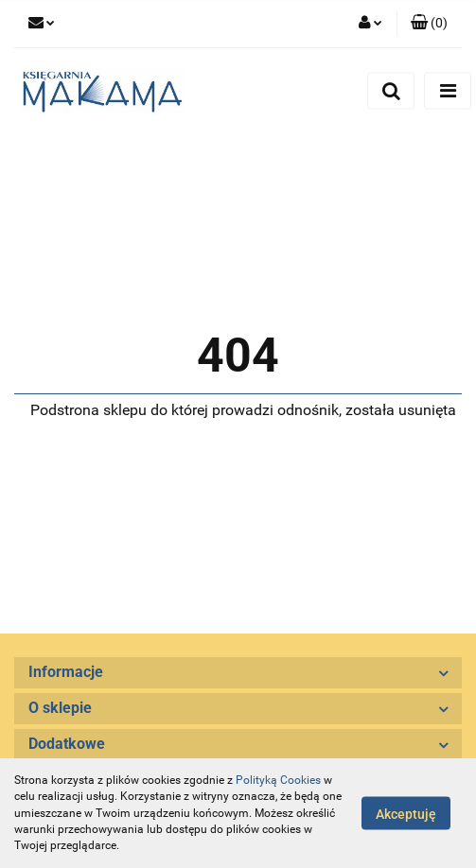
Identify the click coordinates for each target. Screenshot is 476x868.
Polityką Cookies (278, 780)
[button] (429, 24)
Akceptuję (406, 814)
